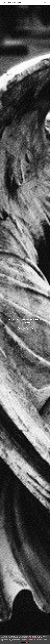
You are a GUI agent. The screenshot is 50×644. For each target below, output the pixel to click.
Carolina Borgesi (25, 328)
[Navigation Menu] (45, 2)
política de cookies (33, 639)
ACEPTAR (25, 643)
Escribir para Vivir (12, 2)
